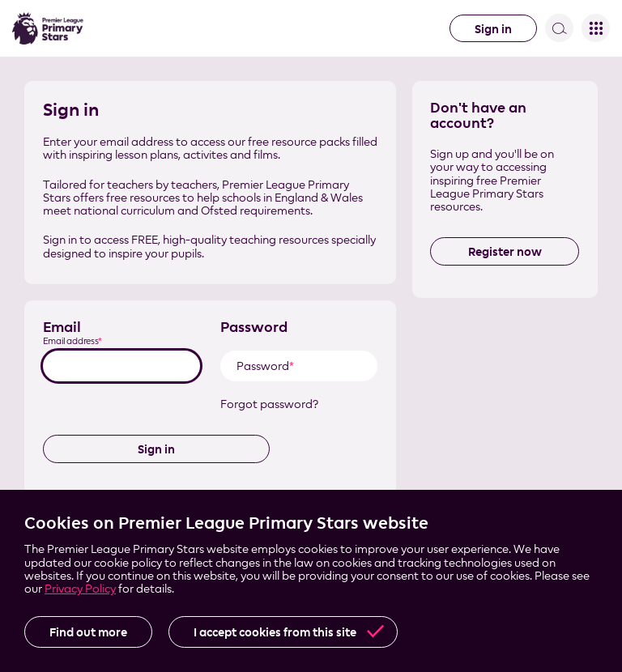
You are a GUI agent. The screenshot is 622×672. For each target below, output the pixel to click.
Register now (505, 251)
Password (254, 327)
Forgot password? (269, 404)
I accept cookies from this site (275, 632)
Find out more (88, 632)
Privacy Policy (80, 588)
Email (62, 327)
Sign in (493, 29)
